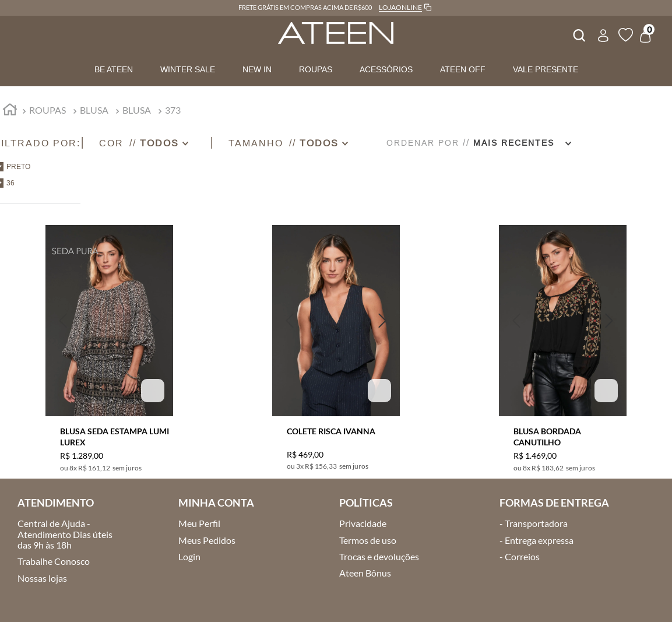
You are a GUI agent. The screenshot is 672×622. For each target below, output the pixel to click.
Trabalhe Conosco (54, 561)
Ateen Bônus (365, 573)
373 (173, 110)
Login (189, 556)
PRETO (18, 167)
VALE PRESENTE (546, 69)
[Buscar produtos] (578, 34)
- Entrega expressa (536, 540)
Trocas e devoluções (379, 556)
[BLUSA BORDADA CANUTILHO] (563, 341)
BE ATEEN (114, 69)
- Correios (520, 556)
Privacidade (363, 523)
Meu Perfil (199, 523)
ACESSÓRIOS (386, 69)
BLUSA (94, 110)
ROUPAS (316, 69)
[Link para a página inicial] (10, 111)
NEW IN (257, 69)
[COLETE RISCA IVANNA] (336, 341)
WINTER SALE (188, 69)
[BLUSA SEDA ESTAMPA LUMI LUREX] (109, 341)
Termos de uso (368, 540)
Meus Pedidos (207, 540)
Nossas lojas (42, 578)
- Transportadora (534, 523)
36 (10, 183)
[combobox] (578, 34)
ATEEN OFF (463, 69)
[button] (154, 143)
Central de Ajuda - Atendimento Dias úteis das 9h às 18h (65, 534)
